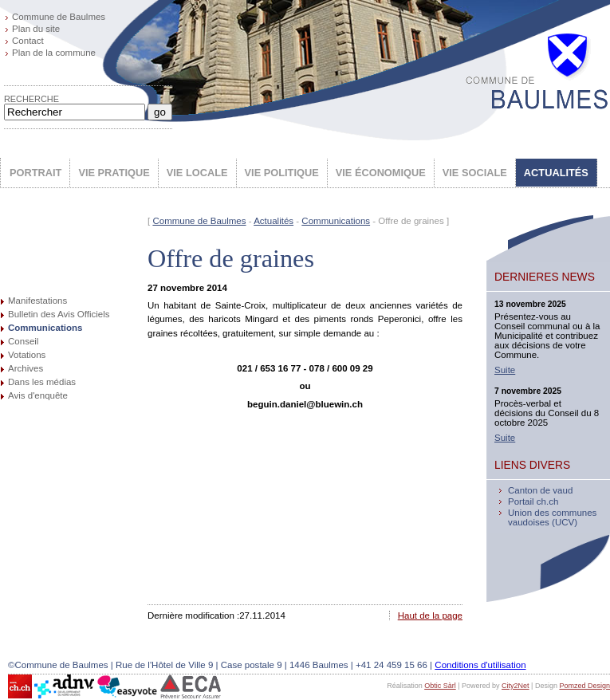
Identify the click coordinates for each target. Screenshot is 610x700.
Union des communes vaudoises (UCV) (552, 517)
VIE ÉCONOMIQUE (381, 173)
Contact (28, 41)
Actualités (274, 221)
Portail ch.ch (533, 501)
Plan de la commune (54, 53)
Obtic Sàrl (440, 686)
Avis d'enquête (38, 395)
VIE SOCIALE (475, 173)
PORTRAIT (35, 173)
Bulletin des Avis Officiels (59, 314)
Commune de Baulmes (59, 17)
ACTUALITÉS (556, 173)
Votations (27, 355)
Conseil (23, 341)
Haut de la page (430, 615)
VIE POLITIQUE (282, 173)
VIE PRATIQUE (114, 173)
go (160, 112)
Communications (45, 328)
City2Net (516, 686)
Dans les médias (42, 382)
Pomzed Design (584, 686)
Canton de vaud (540, 490)
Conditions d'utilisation (480, 665)
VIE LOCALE (197, 173)
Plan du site (36, 29)
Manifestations (37, 301)
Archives (26, 368)
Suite (505, 370)
